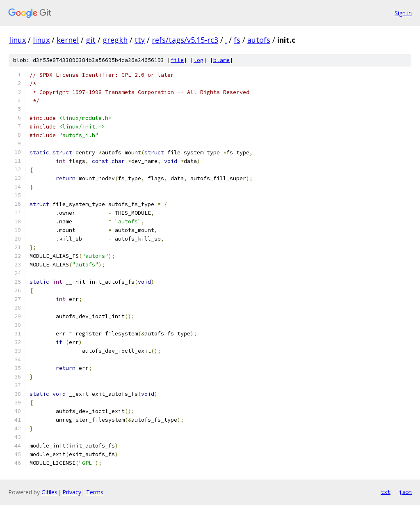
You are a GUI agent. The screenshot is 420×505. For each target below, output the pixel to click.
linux (17, 40)
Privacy (72, 492)
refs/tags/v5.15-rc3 (185, 40)
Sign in (403, 13)
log (199, 60)
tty (140, 40)
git (91, 40)
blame (221, 60)
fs (237, 40)
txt (386, 492)
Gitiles (49, 492)
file (177, 60)
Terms (95, 492)
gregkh (115, 40)
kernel (68, 40)
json (405, 492)
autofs (259, 40)
